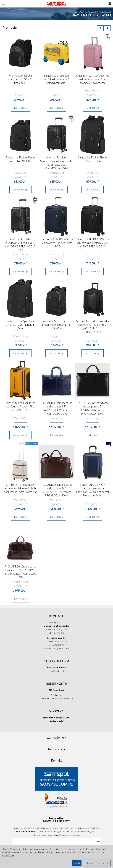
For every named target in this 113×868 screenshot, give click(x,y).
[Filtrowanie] (100, 28)
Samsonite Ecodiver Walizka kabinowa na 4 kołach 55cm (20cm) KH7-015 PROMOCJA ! (93, 326)
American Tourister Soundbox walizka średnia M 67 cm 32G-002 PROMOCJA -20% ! (56, 163)
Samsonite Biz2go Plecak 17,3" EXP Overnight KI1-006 (20, 325)
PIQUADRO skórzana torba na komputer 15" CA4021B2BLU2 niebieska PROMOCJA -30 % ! (56, 408)
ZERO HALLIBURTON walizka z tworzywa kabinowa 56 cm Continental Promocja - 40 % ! (93, 490)
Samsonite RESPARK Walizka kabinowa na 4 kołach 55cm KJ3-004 (56, 243)
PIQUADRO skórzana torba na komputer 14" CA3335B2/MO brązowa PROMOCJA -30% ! (56, 490)
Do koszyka (20, 108)
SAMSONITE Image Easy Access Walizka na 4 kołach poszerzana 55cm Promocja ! (20, 488)
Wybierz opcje (20, 189)
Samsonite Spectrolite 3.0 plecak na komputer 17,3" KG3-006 (57, 325)
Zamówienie (57, 737)
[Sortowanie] (107, 28)
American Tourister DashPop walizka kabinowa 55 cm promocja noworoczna (93, 79)
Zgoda (77, 863)
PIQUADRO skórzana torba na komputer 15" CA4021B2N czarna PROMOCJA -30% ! (93, 408)
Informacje (57, 749)
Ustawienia (104, 863)
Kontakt (57, 760)
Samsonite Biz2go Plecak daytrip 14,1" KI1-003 (20, 159)
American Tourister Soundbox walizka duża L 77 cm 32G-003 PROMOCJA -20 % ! (20, 245)
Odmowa (89, 863)
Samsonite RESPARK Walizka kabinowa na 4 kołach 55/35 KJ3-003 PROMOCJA (93, 243)
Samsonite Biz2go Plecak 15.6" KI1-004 (93, 159)
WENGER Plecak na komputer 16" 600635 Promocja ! (20, 79)
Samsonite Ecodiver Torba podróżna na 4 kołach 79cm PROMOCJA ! (20, 406)
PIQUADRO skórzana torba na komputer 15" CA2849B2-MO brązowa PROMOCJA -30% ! (20, 572)
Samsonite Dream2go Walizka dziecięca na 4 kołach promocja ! (57, 79)
